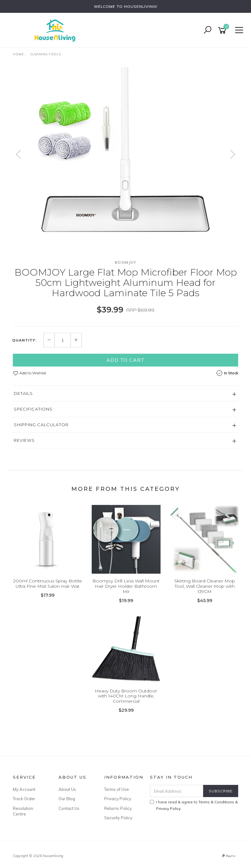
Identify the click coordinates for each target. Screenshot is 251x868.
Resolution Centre (23, 811)
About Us (67, 789)
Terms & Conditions (216, 802)
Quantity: (24, 340)
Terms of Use (117, 789)
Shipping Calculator (41, 425)
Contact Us (69, 808)
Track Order (24, 799)
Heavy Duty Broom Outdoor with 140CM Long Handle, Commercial (126, 696)
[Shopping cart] (223, 30)
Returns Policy (118, 808)
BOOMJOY (126, 262)
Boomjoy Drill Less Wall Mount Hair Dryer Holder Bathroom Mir (126, 586)
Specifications (33, 409)
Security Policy (118, 818)
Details (23, 393)
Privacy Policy (118, 799)
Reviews (24, 440)
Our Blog (67, 799)
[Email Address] (177, 791)
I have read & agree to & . (194, 805)
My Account (24, 789)
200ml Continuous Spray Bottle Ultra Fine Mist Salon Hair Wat (48, 584)
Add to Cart (125, 360)
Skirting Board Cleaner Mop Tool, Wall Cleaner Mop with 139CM (205, 586)
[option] (125, 161)
